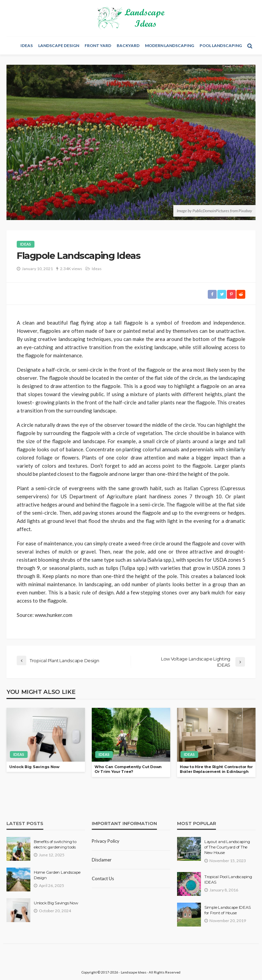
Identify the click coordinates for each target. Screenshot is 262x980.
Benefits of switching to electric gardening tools (55, 844)
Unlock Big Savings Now (34, 767)
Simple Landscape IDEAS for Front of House (227, 910)
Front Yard (98, 45)
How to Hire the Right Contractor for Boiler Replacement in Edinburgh (216, 769)
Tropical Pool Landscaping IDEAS (228, 880)
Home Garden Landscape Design (57, 875)
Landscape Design (59, 45)
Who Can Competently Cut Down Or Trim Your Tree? (128, 769)
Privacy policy (106, 841)
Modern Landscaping (170, 45)
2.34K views (71, 269)
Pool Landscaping (221, 45)
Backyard (128, 45)
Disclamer (102, 860)
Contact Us (103, 878)
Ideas (27, 45)
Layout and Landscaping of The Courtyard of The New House (227, 847)
